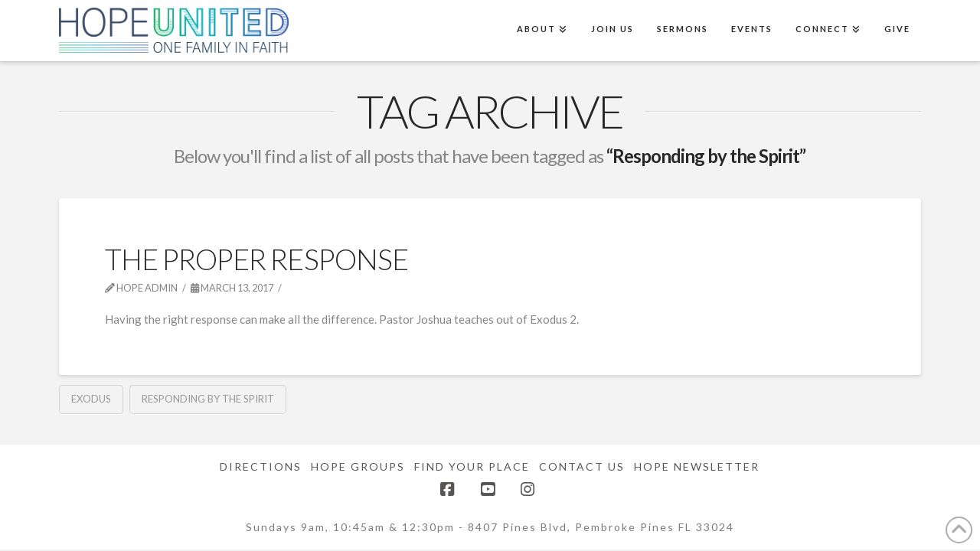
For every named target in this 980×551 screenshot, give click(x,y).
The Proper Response (257, 259)
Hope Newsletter (697, 466)
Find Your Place (472, 466)
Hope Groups (358, 466)
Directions (261, 466)
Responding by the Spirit (208, 399)
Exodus (91, 399)
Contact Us (582, 466)
